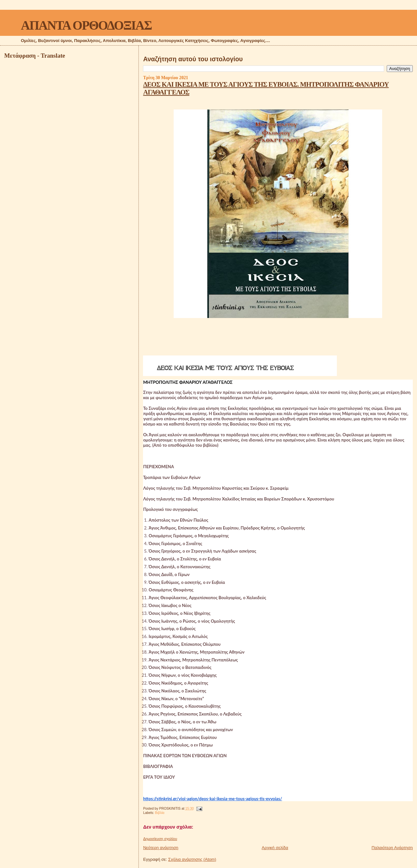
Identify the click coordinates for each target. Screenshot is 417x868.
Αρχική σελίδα (275, 848)
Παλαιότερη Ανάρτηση (392, 848)
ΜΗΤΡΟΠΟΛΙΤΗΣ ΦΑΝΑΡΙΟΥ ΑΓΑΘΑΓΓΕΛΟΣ (188, 382)
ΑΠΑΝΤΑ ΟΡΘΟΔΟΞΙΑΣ (86, 25)
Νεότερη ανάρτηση (161, 848)
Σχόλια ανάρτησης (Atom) (192, 859)
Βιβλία (160, 813)
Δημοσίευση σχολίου (160, 839)
